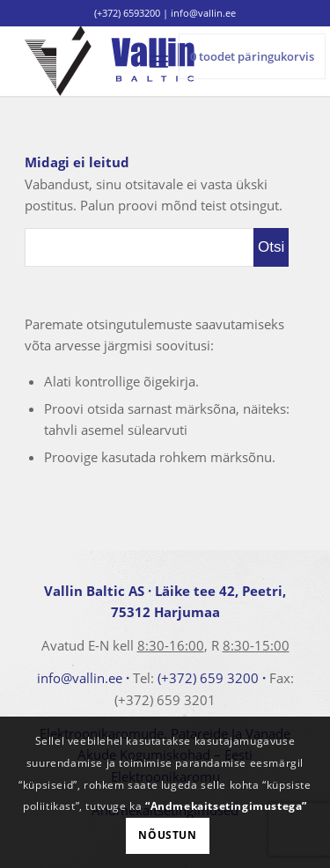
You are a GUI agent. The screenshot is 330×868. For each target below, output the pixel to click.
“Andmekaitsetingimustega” (226, 806)
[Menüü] (159, 61)
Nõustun (167, 835)
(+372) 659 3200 (208, 678)
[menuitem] (159, 61)
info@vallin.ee (80, 678)
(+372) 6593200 (127, 13)
